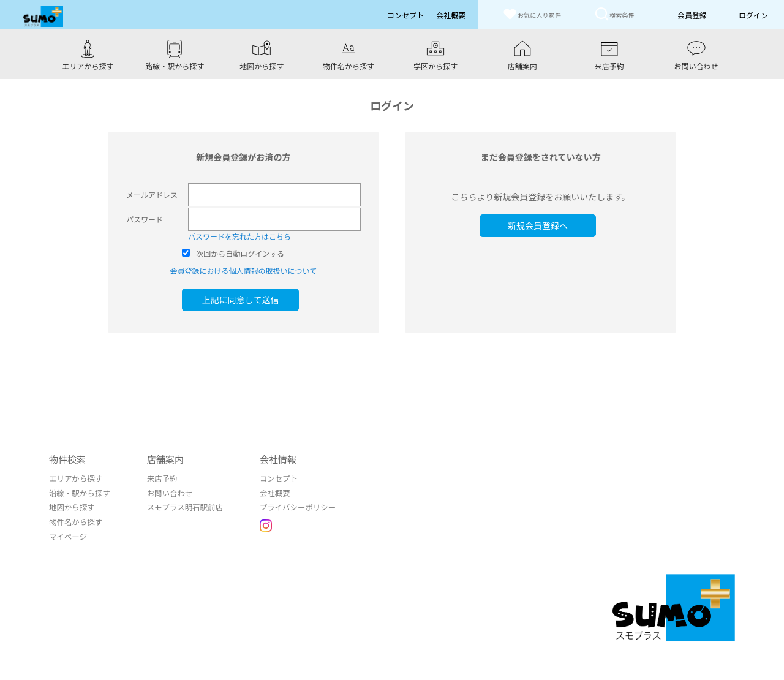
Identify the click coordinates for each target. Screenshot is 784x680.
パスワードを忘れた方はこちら (239, 235)
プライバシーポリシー (292, 505)
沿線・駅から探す (78, 491)
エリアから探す (75, 477)
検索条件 (616, 14)
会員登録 (692, 15)
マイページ (67, 533)
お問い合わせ (167, 491)
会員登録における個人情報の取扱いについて (243, 269)
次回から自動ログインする (240, 252)
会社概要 (269, 491)
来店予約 (159, 477)
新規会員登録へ (541, 224)
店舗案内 (163, 458)
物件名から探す (75, 519)
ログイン (753, 15)
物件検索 (67, 458)
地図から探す (71, 505)
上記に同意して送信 (244, 298)
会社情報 (273, 458)
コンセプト (273, 477)
